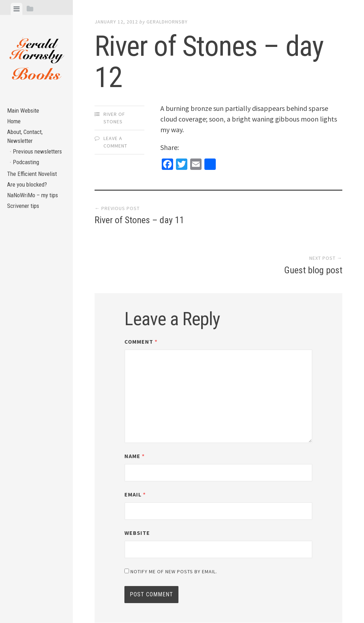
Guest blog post (313, 221)
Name (135, 407)
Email (135, 446)
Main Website (25, 111)
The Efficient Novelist (34, 191)
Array (243, 598)
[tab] (17, 9)
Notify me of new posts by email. (174, 523)
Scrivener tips (25, 227)
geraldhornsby (167, 22)
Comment (141, 293)
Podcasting (28, 178)
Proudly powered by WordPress (144, 598)
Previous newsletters (25, 162)
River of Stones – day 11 (139, 221)
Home (15, 123)
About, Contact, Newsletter (27, 140)
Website (137, 484)
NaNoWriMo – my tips (35, 215)
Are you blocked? (29, 203)
